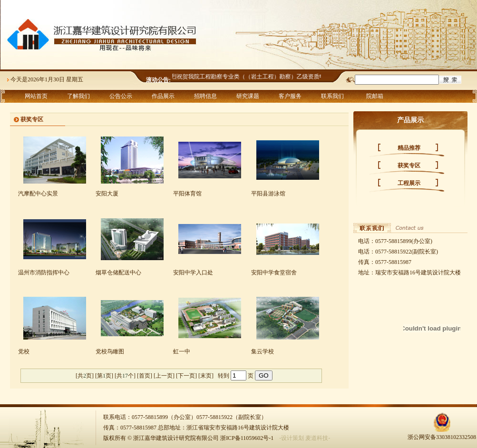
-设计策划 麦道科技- (305, 438)
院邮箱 (375, 96)
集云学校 (263, 351)
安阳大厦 (107, 194)
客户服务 (290, 96)
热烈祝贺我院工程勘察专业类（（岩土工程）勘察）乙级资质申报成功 (255, 77)
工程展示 (409, 183)
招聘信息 (205, 96)
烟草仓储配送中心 (118, 273)
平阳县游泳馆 (268, 194)
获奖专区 (409, 166)
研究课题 (248, 96)
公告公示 (121, 96)
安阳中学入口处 (193, 273)
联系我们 (332, 96)
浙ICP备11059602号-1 (247, 438)
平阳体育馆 (187, 194)
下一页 (186, 376)
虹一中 (182, 351)
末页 (206, 376)
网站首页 (36, 96)
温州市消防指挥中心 (44, 273)
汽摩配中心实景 (38, 194)
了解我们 (78, 96)
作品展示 (163, 96)
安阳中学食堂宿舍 (274, 273)
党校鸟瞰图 (110, 351)
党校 (24, 351)
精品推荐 (409, 148)
